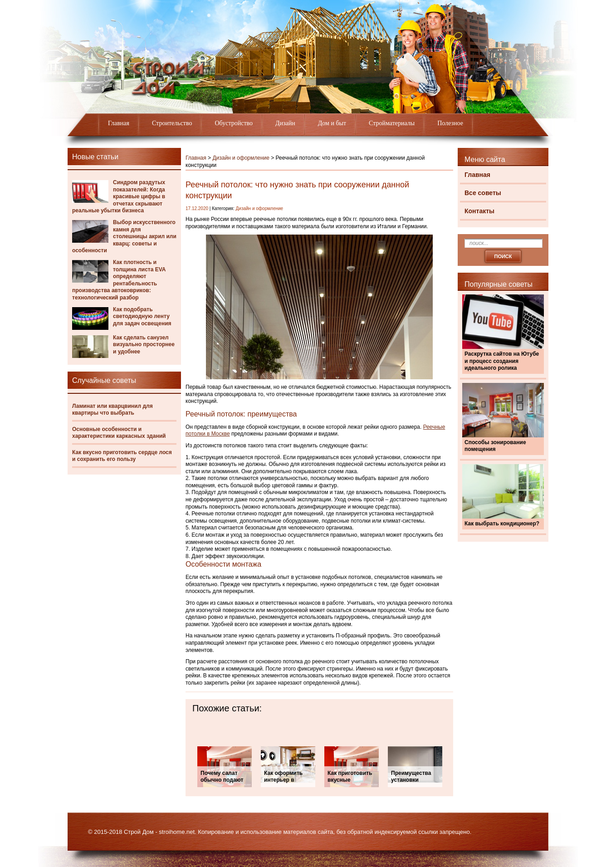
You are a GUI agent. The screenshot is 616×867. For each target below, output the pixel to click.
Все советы (483, 193)
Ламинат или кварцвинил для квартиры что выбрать (112, 410)
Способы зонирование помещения (495, 446)
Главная (119, 123)
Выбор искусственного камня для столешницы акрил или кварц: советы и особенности (124, 236)
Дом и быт (332, 123)
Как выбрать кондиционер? (502, 524)
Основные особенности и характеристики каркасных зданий (119, 433)
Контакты (479, 211)
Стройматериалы (392, 123)
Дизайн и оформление (241, 158)
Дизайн (285, 123)
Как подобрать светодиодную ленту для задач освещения (142, 316)
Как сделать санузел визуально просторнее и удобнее (144, 345)
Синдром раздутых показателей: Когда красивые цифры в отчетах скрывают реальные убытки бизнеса (119, 196)
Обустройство (234, 123)
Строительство (172, 123)
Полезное (450, 123)
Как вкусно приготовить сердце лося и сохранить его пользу (122, 456)
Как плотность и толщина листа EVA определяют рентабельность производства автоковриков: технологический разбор (119, 280)
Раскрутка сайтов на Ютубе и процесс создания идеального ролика (502, 361)
